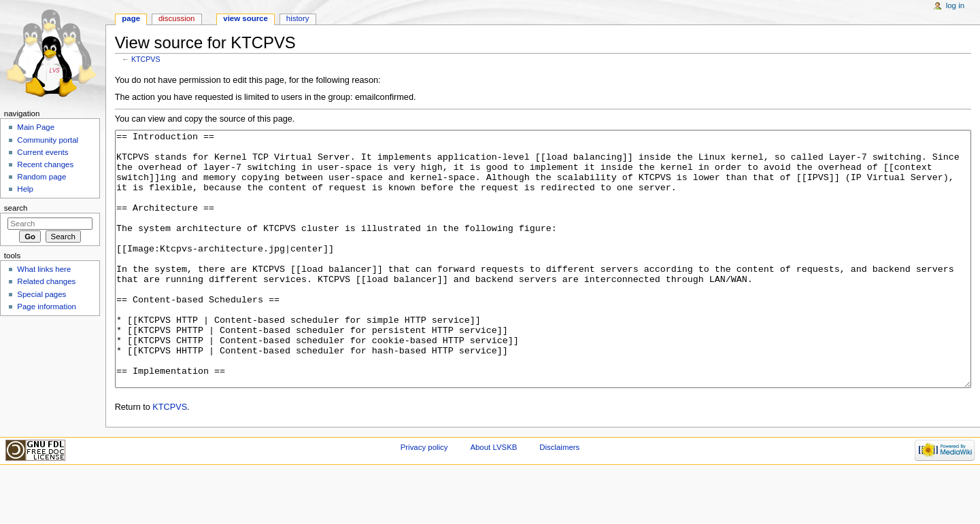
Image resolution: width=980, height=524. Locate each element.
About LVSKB (493, 498)
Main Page (36, 127)
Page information (47, 307)
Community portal (48, 140)
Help (25, 189)
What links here (44, 269)
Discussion (176, 18)
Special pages (41, 294)
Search (16, 208)
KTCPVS (146, 59)
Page (131, 18)
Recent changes (45, 164)
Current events (43, 152)
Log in (955, 5)
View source (246, 18)
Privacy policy (424, 498)
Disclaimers (559, 498)
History (298, 18)
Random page (41, 177)
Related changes (46, 281)
